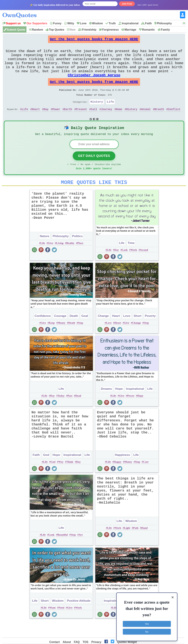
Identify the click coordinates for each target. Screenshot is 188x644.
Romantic (148, 30)
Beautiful (62, 550)
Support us (13, 23)
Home (119, 121)
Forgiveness (110, 30)
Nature (45, 252)
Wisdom (97, 23)
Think (70, 477)
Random (37, 30)
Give (51, 258)
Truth (112, 23)
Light (127, 543)
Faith (148, 23)
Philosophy (164, 23)
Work (134, 265)
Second (144, 265)
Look (125, 265)
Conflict (174, 121)
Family (165, 30)
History (97, 113)
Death (74, 331)
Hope (119, 404)
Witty (71, 23)
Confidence (43, 331)
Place (80, 258)
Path (136, 543)
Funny (57, 23)
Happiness (122, 470)
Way (61, 477)
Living (60, 258)
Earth (68, 121)
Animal (146, 121)
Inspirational (130, 23)
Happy (117, 477)
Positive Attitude (79, 616)
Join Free (127, 4)
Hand (145, 543)
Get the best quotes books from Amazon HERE (94, 40)
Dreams (106, 404)
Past (70, 411)
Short (137, 331)
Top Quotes (57, 30)
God (46, 470)
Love (83, 23)
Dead (78, 411)
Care (146, 477)
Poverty (150, 331)
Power (56, 121)
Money (61, 338)
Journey (107, 121)
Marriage (130, 30)
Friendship (89, 30)
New (73, 30)
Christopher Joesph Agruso (94, 83)
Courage (60, 331)
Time (131, 258)
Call (94, 121)
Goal (85, 331)
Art (81, 550)
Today (61, 411)
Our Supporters (37, 23)
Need (61, 623)
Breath (159, 121)
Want (52, 623)
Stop (81, 338)
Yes (147, 623)
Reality (70, 258)
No (147, 631)
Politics (77, 252)
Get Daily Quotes (94, 169)
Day (46, 121)
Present (81, 121)
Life (110, 113)
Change (103, 331)
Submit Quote (16, 30)
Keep (52, 338)
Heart (36, 121)
